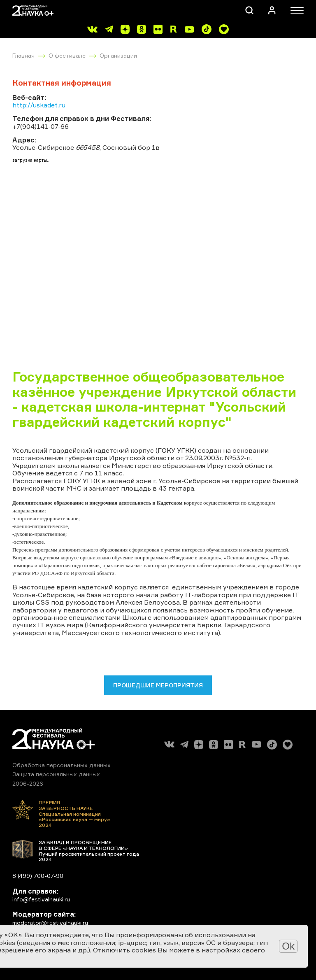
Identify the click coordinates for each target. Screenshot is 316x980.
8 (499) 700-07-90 (38, 876)
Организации (118, 55)
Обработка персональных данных (62, 765)
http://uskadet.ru (39, 105)
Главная (23, 55)
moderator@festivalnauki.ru (50, 923)
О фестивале (67, 55)
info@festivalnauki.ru (41, 899)
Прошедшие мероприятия (158, 685)
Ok (288, 946)
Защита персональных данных (56, 774)
